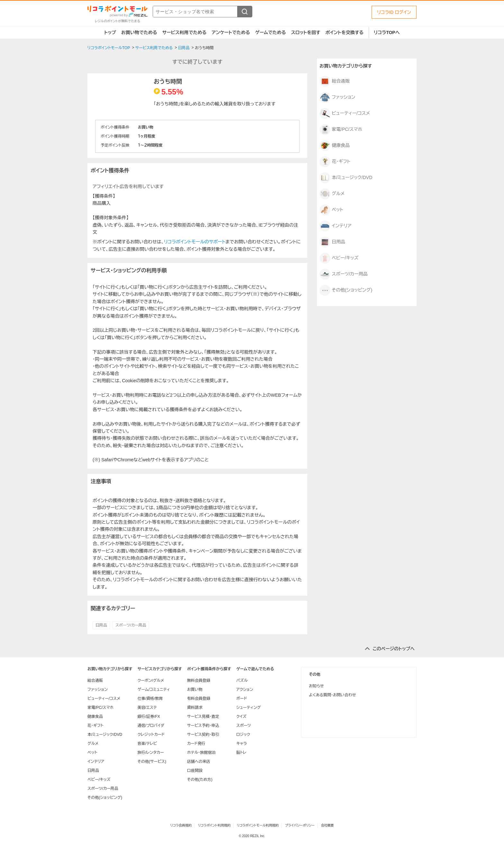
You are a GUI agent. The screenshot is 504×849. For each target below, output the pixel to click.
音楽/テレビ (147, 744)
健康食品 (335, 146)
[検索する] (245, 12)
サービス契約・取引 (203, 735)
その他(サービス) (152, 762)
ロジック (243, 735)
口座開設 (195, 771)
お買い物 (195, 690)
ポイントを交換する (345, 32)
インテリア (335, 226)
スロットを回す (306, 32)
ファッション (337, 97)
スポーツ (244, 726)
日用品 (101, 625)
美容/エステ (147, 708)
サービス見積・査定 (203, 717)
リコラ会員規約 (181, 825)
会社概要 (328, 825)
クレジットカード (151, 735)
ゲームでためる (271, 32)
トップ (110, 32)
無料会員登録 (199, 681)
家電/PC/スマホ (341, 130)
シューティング (248, 708)
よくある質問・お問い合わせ (332, 695)
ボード (242, 699)
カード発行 (196, 744)
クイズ (241, 717)
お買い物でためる (139, 32)
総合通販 (335, 81)
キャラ (242, 744)
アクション (245, 690)
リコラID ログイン (394, 12)
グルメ (332, 194)
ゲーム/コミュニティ (154, 690)
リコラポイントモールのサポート (195, 242)
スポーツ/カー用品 (131, 625)
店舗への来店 (199, 762)
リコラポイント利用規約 (214, 825)
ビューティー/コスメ (345, 113)
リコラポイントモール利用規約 (258, 825)
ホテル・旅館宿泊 (201, 753)
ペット (331, 210)
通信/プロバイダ (151, 726)
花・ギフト (335, 162)
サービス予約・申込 (203, 726)
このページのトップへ (394, 649)
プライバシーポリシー (300, 825)
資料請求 (195, 708)
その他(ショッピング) (346, 290)
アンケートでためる (231, 32)
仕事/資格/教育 (150, 699)
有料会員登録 (199, 699)
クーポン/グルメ (151, 681)
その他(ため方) (200, 780)
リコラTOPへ (387, 32)
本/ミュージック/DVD (346, 178)
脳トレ (241, 753)
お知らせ (316, 686)
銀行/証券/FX (149, 717)
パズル (242, 681)
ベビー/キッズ (339, 258)
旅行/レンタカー (151, 753)
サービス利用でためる (184, 32)
